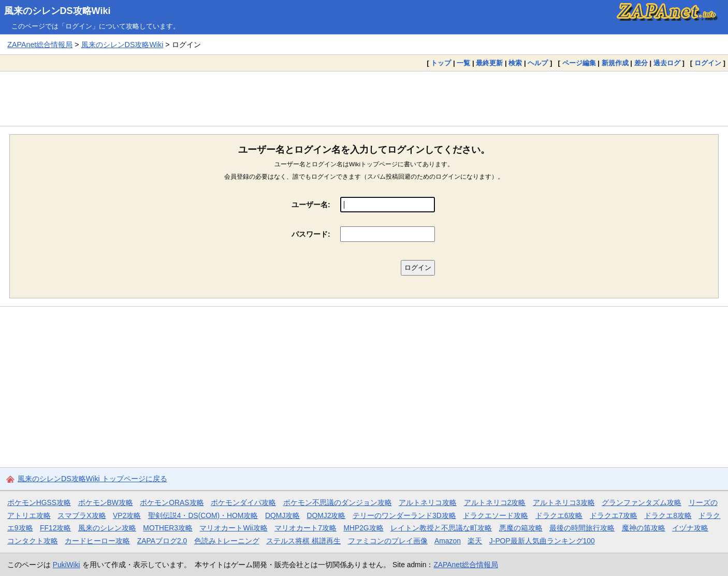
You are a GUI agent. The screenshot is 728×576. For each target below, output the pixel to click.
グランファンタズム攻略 (642, 502)
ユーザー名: (311, 205)
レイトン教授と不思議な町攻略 (441, 528)
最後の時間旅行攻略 (582, 528)
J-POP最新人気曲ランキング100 (542, 541)
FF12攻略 (55, 528)
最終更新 (489, 63)
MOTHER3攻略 (168, 528)
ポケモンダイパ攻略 (243, 502)
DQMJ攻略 (282, 515)
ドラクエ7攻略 (614, 515)
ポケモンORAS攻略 (172, 502)
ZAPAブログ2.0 (162, 541)
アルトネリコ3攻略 (564, 502)
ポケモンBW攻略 (106, 502)
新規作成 (615, 63)
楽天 (475, 541)
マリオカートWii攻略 (233, 528)
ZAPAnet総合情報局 (40, 45)
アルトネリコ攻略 (428, 502)
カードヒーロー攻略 (97, 541)
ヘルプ (538, 63)
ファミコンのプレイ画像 (388, 541)
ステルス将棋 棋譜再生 (303, 541)
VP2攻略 (127, 515)
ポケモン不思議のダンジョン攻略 (338, 502)
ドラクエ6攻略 (559, 515)
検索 (515, 63)
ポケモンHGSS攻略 (39, 502)
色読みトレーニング (227, 541)
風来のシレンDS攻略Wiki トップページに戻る (92, 479)
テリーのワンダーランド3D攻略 (404, 515)
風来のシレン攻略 (107, 528)
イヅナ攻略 (690, 528)
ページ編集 (579, 63)
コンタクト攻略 (33, 541)
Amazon (448, 541)
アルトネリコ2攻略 (495, 502)
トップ (441, 63)
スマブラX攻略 (82, 515)
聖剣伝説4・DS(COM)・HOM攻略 (203, 515)
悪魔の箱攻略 (521, 528)
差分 (641, 63)
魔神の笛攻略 (644, 528)
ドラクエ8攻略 (668, 515)
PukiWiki (67, 565)
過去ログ (667, 63)
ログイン (708, 63)
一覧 (463, 63)
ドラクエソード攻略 (496, 515)
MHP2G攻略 (363, 528)
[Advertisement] (364, 98)
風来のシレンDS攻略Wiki (57, 11)
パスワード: (311, 234)
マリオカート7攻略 (305, 528)
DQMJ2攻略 (326, 515)
